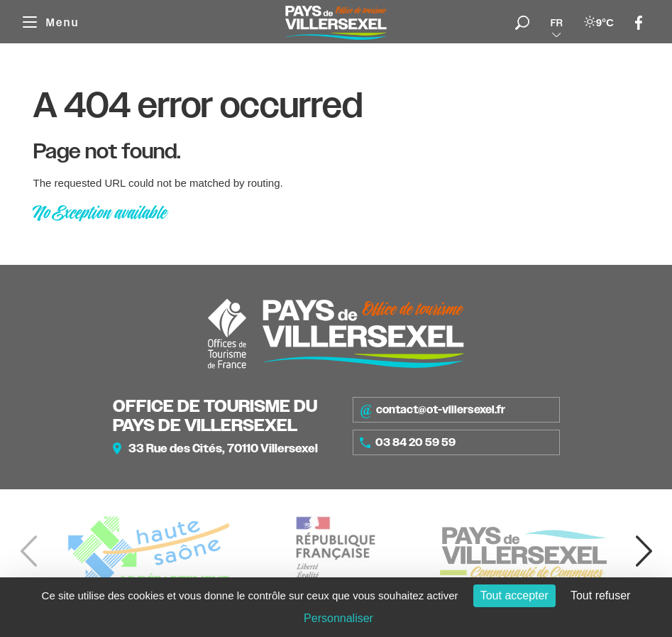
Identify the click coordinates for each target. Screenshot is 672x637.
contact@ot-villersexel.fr (433, 410)
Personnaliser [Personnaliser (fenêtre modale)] (338, 618)
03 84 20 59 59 (408, 442)
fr (557, 23)
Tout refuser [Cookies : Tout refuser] (600, 595)
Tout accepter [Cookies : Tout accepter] (514, 595)
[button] (644, 551)
